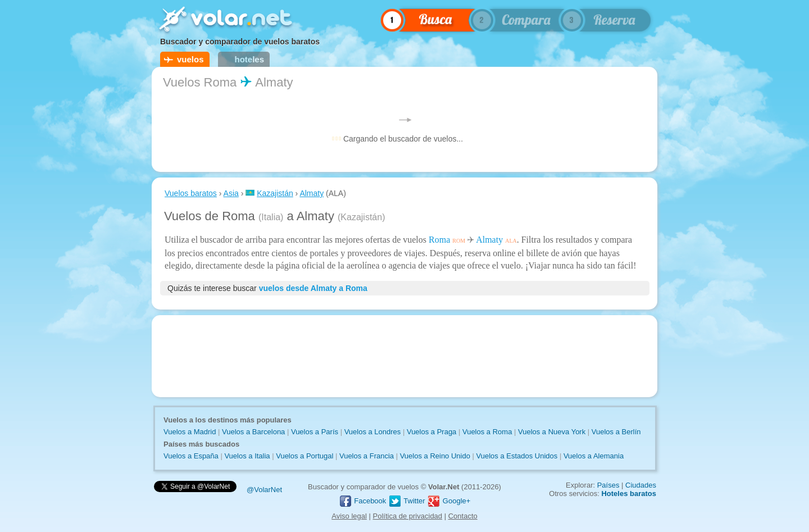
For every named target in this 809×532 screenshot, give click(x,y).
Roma (439, 240)
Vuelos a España (191, 456)
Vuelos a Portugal (304, 456)
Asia (231, 193)
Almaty (312, 193)
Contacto (463, 516)
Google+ (449, 501)
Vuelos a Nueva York (552, 432)
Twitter (407, 501)
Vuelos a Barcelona (253, 432)
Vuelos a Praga (431, 432)
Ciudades (641, 485)
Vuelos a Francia (367, 456)
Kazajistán (275, 193)
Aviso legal (349, 516)
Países (608, 485)
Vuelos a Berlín (616, 432)
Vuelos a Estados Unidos (517, 456)
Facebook (363, 501)
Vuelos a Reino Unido (435, 456)
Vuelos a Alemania (594, 456)
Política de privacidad (408, 516)
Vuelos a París (315, 432)
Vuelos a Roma (487, 432)
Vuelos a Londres (373, 432)
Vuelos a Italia (247, 456)
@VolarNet (264, 490)
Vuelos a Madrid (190, 432)
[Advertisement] (404, 356)
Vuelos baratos (191, 193)
